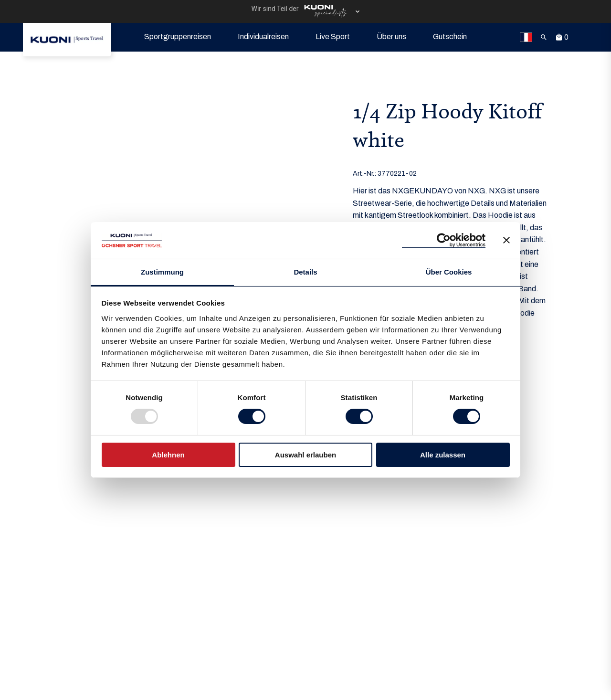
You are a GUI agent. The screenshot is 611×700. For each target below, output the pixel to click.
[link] (67, 40)
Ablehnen (168, 455)
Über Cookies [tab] (449, 272)
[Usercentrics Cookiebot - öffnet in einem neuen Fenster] (444, 240)
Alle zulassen (443, 455)
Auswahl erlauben (305, 455)
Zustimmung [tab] (162, 272)
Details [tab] (305, 272)
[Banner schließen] (506, 240)
